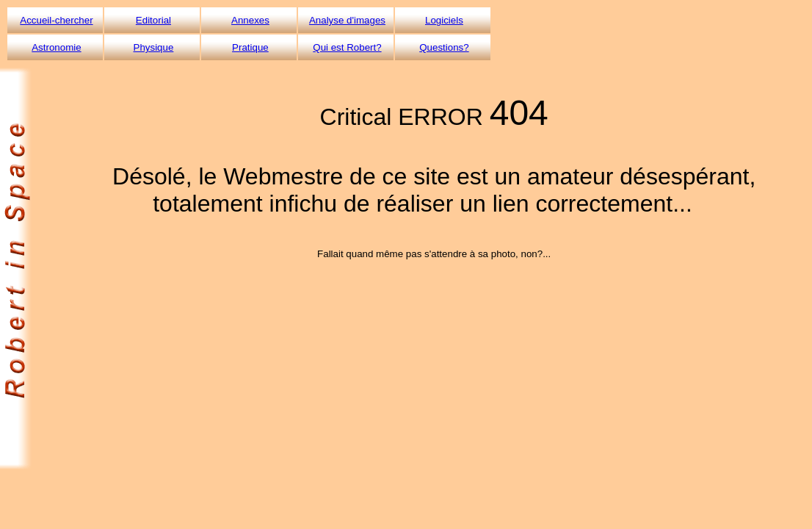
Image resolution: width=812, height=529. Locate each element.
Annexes (250, 20)
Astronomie (56, 47)
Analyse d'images (347, 20)
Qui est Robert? (347, 47)
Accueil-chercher (56, 20)
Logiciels (444, 20)
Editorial (153, 20)
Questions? (444, 47)
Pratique (250, 47)
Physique (154, 47)
